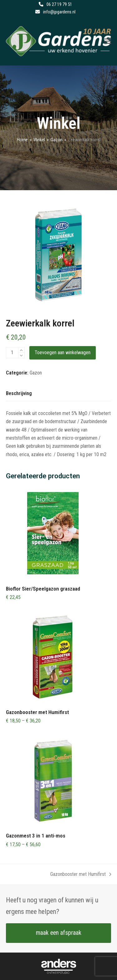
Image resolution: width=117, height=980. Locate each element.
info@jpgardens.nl (59, 12)
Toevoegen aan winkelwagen (63, 352)
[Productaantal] (12, 353)
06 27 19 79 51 (59, 4)
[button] (108, 41)
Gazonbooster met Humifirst (81, 875)
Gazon (36, 373)
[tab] (19, 394)
